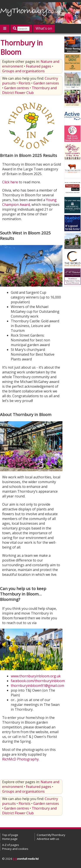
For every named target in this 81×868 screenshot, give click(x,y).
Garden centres (17, 88)
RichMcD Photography (20, 759)
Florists (25, 83)
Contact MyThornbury (51, 835)
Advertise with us (48, 839)
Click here (10, 182)
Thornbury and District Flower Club (29, 90)
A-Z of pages (11, 845)
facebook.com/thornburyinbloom (38, 681)
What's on (44, 28)
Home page (10, 839)
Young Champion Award (29, 202)
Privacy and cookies (15, 849)
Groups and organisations (23, 71)
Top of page (10, 835)
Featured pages (39, 66)
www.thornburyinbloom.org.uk (36, 676)
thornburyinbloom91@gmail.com (37, 686)
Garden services (46, 83)
